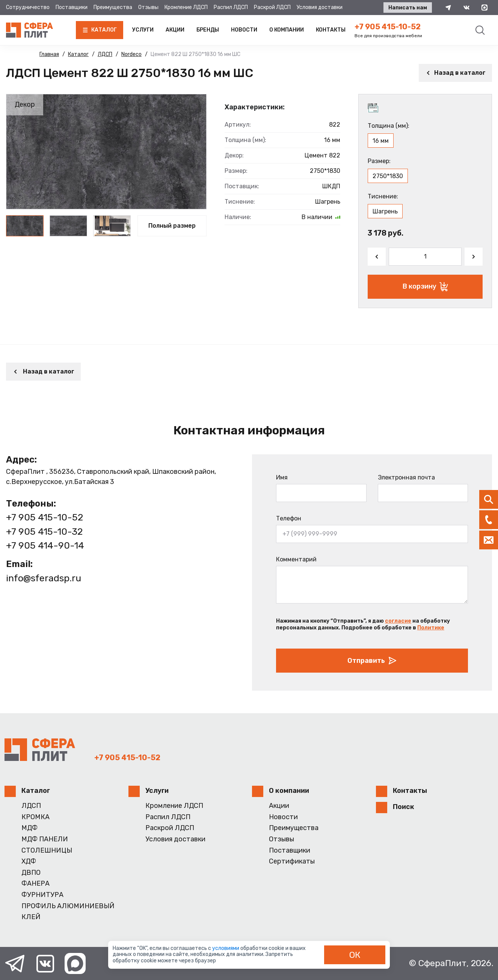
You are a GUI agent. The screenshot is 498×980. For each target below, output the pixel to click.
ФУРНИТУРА (42, 895)
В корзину (425, 287)
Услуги (143, 30)
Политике (431, 628)
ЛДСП (31, 806)
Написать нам (408, 8)
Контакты (331, 30)
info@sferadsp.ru (44, 578)
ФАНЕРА (35, 884)
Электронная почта (406, 477)
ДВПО (31, 873)
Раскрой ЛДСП (272, 7)
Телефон (289, 518)
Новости (244, 30)
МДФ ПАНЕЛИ (45, 839)
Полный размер (172, 226)
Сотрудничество (28, 7)
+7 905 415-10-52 (388, 27)
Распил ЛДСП (231, 7)
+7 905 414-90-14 (45, 545)
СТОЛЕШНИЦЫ (47, 851)
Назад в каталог (455, 73)
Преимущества (113, 7)
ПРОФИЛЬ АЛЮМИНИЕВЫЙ (68, 906)
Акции (175, 30)
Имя (282, 477)
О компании (287, 30)
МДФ (29, 828)
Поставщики (72, 7)
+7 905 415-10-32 (44, 532)
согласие (398, 621)
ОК (355, 955)
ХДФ (29, 861)
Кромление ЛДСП (186, 7)
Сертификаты (292, 861)
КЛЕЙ (31, 917)
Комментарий (296, 559)
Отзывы (148, 7)
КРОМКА (35, 817)
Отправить (372, 661)
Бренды (208, 30)
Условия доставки (320, 7)
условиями (226, 948)
